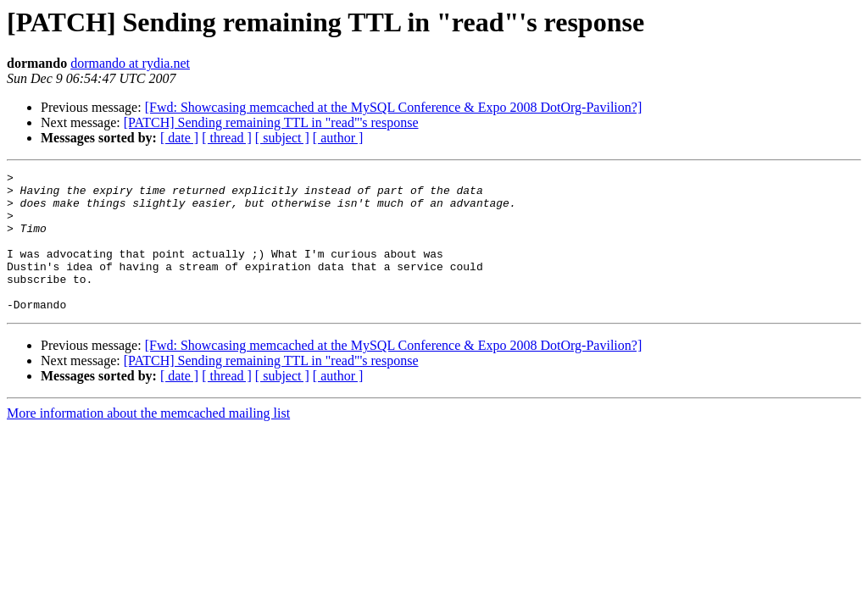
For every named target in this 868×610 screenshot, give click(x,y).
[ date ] (179, 138)
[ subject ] (282, 138)
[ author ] (338, 138)
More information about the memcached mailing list (148, 441)
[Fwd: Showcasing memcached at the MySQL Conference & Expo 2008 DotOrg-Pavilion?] (394, 107)
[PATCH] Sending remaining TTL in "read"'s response (271, 122)
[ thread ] (227, 138)
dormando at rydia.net (130, 63)
